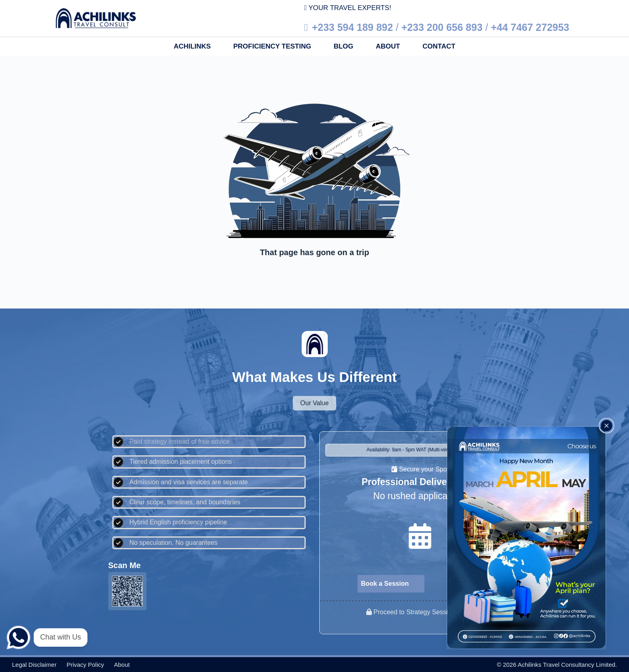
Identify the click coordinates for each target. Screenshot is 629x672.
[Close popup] (607, 426)
